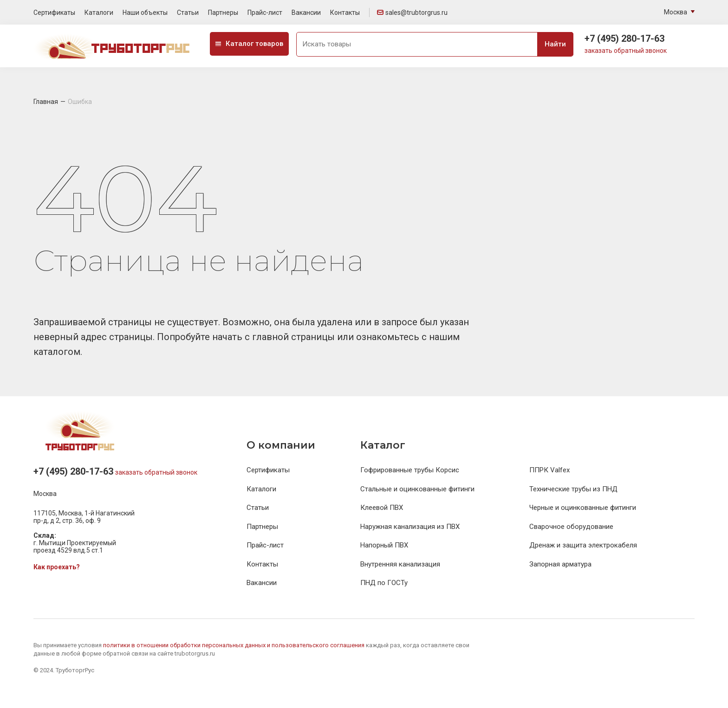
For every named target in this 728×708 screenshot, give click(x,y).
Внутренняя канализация (400, 564)
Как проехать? (57, 567)
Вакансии (306, 13)
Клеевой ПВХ (382, 508)
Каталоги (99, 13)
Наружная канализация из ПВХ (410, 527)
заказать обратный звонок (626, 51)
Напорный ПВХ (384, 545)
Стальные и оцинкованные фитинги (417, 489)
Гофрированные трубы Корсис (410, 470)
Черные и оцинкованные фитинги (583, 508)
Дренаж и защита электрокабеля (583, 545)
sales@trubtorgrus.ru (412, 13)
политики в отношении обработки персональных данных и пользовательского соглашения (234, 645)
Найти (555, 44)
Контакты (345, 13)
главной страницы (295, 337)
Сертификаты (54, 13)
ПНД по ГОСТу (384, 583)
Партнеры (223, 13)
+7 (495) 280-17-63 (624, 39)
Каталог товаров (249, 44)
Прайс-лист (265, 13)
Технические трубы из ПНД (573, 489)
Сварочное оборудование (571, 527)
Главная (46, 102)
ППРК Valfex (549, 470)
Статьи (188, 13)
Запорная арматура (560, 564)
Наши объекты (145, 13)
